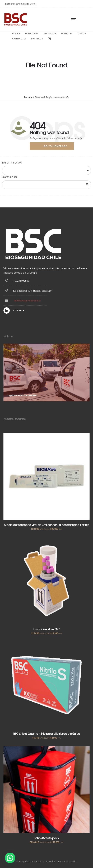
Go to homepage (55, 146)
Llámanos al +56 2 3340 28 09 (21, 4)
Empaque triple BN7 (46, 629)
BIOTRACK (37, 39)
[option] (46, 372)
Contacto (19, 39)
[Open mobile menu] (75, 19)
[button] (10, 858)
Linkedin (19, 310)
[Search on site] (46, 185)
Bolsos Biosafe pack (46, 838)
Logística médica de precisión (22, 395)
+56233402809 (21, 281)
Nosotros (32, 33)
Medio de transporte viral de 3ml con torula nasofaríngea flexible (47, 525)
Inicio (16, 33)
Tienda (82, 33)
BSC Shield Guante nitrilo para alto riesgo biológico (47, 734)
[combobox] (46, 170)
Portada (28, 97)
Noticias (67, 33)
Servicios (50, 33)
